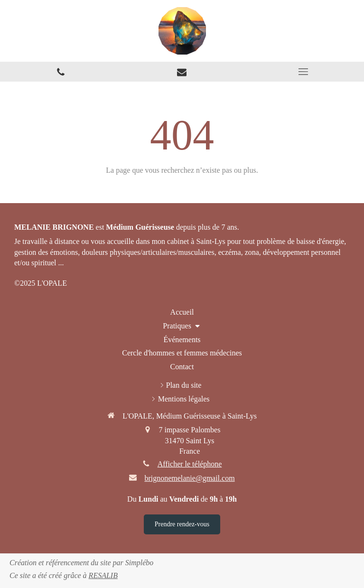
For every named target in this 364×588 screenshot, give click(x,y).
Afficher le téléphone (190, 464)
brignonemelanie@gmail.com (189, 478)
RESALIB (103, 575)
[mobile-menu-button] (303, 72)
